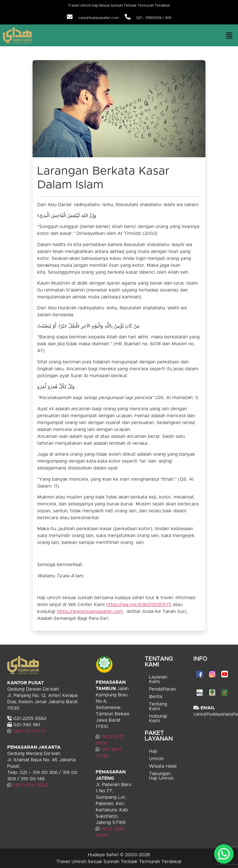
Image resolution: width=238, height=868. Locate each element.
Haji (153, 751)
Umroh (156, 759)
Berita (156, 697)
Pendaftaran (162, 689)
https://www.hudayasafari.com (90, 612)
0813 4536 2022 (30, 785)
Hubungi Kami (158, 718)
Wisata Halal (163, 766)
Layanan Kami (158, 679)
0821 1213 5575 (29, 731)
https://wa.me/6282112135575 (139, 605)
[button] (229, 35)
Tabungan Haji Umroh (161, 776)
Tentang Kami (158, 706)
